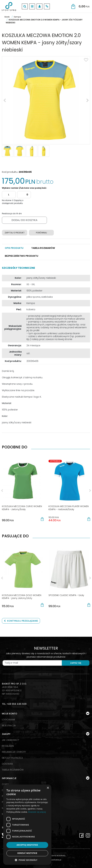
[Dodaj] (24, 195)
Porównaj (41, 233)
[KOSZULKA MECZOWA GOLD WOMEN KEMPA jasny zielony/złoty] (22, 597)
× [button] (48, 788)
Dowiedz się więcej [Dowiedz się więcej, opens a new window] (37, 812)
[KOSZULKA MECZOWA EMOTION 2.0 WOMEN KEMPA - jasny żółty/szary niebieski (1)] (46, 100)
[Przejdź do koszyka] (84, 6)
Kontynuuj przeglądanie (21, 621)
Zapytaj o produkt (15, 233)
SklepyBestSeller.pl (53, 860)
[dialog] (27, 825)
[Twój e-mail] (32, 663)
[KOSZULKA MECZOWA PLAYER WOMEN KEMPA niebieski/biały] (69, 508)
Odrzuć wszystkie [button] (27, 853)
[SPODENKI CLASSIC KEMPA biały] (66, 595)
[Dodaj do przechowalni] (86, 60)
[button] (14, 248)
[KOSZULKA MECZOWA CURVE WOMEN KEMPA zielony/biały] (22, 508)
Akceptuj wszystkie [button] (27, 845)
